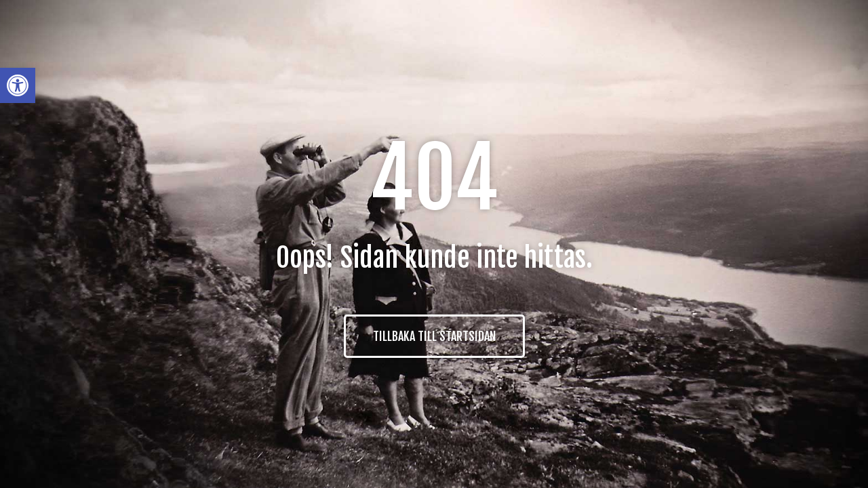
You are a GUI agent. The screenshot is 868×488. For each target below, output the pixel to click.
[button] (18, 85)
